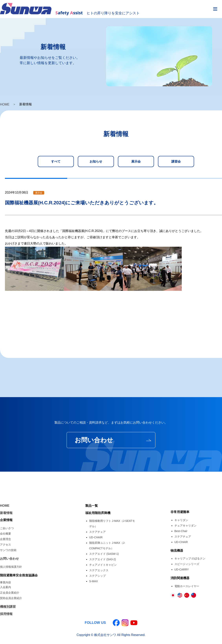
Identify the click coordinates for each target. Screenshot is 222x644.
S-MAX (94, 581)
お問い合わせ (94, 440)
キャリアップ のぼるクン (190, 558)
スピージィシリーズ (187, 564)
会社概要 (6, 534)
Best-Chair (181, 531)
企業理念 (6, 539)
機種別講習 (8, 607)
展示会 (136, 161)
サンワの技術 (8, 550)
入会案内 (6, 587)
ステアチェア (97, 532)
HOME (5, 104)
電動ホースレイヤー (187, 586)
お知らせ (96, 161)
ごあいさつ (7, 528)
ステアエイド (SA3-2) (103, 559)
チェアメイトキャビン (103, 565)
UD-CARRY (182, 569)
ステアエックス (99, 570)
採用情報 (6, 614)
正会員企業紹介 (10, 593)
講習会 (176, 161)
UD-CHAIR (96, 537)
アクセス (6, 545)
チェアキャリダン (185, 526)
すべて (56, 161)
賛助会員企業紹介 (11, 598)
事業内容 (6, 582)
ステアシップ (97, 576)
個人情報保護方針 (11, 567)
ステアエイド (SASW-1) (104, 554)
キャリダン (181, 520)
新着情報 (6, 513)
